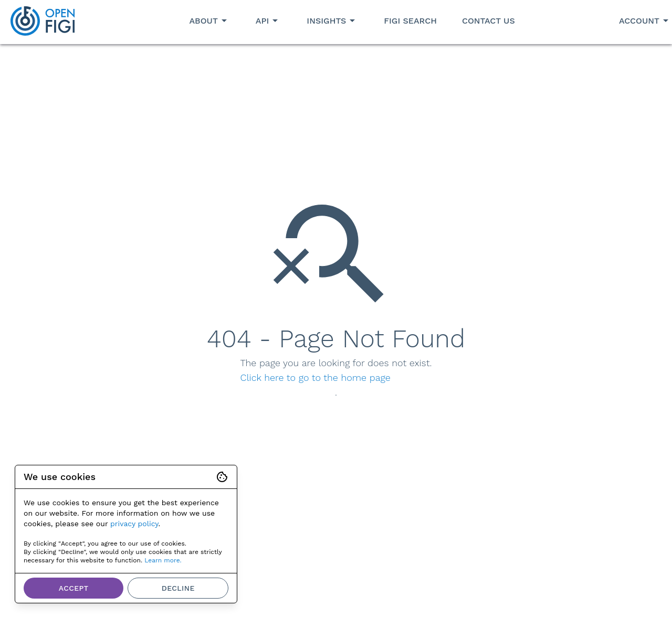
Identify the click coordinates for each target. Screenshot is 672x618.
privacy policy (134, 524)
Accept (74, 588)
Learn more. (163, 560)
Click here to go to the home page (316, 377)
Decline (178, 588)
